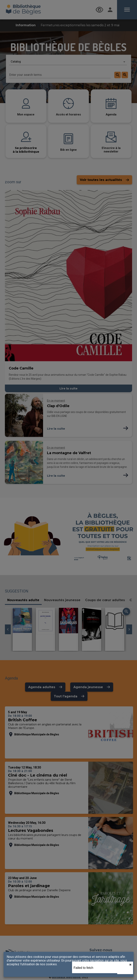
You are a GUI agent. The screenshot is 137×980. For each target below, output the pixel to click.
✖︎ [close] (130, 965)
